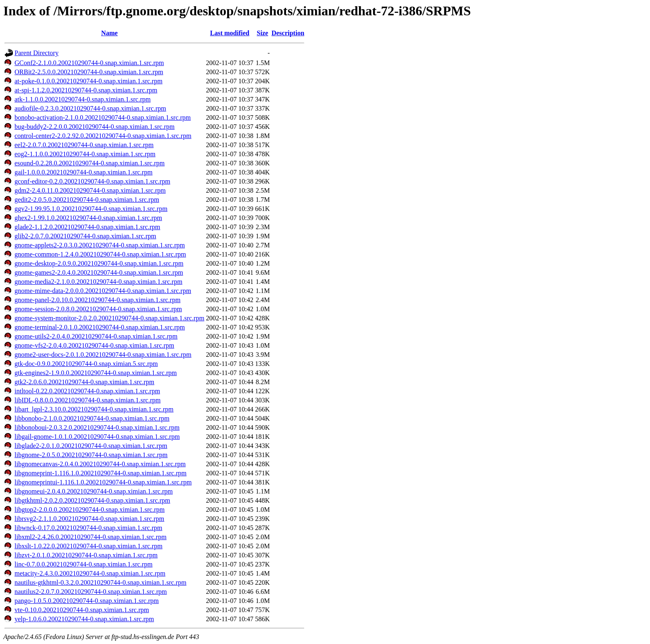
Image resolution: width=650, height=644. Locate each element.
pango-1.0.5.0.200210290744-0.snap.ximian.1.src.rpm (87, 601)
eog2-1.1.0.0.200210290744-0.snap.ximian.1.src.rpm (85, 154)
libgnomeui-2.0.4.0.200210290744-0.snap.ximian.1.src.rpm (94, 491)
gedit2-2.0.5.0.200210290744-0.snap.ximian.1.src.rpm (87, 200)
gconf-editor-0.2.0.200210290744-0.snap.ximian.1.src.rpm (92, 181)
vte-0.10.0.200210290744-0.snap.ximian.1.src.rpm (82, 610)
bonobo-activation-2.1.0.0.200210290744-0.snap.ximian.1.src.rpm (103, 117)
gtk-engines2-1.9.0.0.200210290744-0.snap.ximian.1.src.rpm (96, 373)
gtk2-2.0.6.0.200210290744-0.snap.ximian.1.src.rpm (84, 382)
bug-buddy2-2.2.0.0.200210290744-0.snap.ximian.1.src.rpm (95, 127)
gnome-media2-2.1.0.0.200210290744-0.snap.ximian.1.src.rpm (98, 282)
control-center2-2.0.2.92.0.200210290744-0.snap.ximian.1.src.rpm (103, 136)
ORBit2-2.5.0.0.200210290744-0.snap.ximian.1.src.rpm (89, 72)
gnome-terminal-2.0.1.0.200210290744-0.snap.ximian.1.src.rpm (100, 327)
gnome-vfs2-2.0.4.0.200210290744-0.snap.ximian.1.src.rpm (94, 345)
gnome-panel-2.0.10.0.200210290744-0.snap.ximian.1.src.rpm (97, 300)
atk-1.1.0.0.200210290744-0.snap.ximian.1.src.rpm (82, 99)
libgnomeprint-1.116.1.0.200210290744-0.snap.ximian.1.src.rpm (101, 473)
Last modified (230, 33)
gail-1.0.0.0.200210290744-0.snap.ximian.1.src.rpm (84, 172)
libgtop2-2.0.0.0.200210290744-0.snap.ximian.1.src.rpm (90, 510)
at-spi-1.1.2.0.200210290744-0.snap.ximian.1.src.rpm (86, 90)
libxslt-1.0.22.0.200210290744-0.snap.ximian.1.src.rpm (89, 546)
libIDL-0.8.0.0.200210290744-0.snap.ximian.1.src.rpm (87, 400)
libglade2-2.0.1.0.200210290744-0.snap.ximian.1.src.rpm (91, 446)
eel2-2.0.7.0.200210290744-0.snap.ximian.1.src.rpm (84, 145)
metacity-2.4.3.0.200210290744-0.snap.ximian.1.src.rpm (90, 573)
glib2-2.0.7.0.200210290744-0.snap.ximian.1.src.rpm (85, 236)
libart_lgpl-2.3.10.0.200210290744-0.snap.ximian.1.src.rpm (94, 409)
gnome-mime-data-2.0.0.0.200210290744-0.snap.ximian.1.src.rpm (103, 291)
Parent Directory (36, 53)
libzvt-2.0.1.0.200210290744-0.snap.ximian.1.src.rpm (86, 555)
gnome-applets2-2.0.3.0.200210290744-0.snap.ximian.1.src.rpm (100, 245)
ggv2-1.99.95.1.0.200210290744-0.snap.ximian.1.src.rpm (91, 209)
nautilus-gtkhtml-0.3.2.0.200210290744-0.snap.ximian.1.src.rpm (101, 582)
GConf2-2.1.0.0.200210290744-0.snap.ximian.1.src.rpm (89, 63)
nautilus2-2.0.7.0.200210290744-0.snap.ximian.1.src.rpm (91, 592)
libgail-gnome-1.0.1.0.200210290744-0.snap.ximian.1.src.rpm (97, 437)
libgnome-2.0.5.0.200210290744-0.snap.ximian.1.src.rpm (91, 455)
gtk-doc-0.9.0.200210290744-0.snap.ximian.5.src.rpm (86, 364)
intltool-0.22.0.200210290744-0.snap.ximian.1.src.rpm (87, 391)
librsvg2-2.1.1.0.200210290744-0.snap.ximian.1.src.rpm (89, 519)
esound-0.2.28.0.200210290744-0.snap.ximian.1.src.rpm (90, 163)
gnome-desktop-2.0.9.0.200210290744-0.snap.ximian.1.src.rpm (99, 263)
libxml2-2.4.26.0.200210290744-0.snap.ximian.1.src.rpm (91, 537)
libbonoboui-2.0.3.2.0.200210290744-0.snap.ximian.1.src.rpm (97, 427)
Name (109, 33)
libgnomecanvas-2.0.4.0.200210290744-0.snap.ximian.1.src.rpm (100, 464)
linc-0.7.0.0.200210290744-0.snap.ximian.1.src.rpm (84, 564)
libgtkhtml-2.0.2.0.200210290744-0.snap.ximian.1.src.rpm (92, 500)
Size (262, 33)
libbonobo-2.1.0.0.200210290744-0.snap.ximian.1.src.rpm (92, 418)
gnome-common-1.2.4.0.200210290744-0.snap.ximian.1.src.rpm (100, 254)
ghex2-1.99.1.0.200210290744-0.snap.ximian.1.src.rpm (88, 218)
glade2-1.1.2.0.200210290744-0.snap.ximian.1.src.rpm (87, 227)
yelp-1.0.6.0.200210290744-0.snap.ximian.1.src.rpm (84, 619)
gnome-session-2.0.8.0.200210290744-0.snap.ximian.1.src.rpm (98, 309)
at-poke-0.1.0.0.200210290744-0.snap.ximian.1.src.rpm (89, 81)
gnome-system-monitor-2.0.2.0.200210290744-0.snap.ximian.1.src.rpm (109, 318)
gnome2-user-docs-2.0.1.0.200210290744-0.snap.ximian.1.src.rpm (103, 355)
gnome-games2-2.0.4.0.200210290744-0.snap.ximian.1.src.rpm (99, 272)
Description (288, 33)
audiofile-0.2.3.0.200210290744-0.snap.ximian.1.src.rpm (90, 108)
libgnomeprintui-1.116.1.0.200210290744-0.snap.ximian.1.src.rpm (103, 482)
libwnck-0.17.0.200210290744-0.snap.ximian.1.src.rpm (88, 528)
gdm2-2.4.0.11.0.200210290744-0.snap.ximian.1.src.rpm (90, 190)
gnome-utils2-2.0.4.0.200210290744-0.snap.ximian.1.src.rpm (96, 336)
